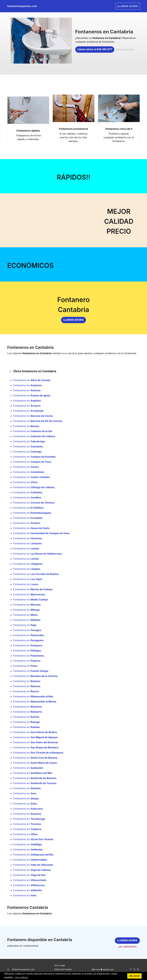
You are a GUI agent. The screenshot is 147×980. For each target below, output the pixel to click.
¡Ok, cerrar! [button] (134, 976)
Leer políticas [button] (21, 977)
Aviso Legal (60, 965)
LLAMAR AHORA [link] (73, 320)
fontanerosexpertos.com (23, 969)
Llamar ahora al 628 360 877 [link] (95, 49)
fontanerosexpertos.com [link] (22, 6)
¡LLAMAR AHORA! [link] (128, 6)
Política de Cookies (63, 969)
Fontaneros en (32, 380)
